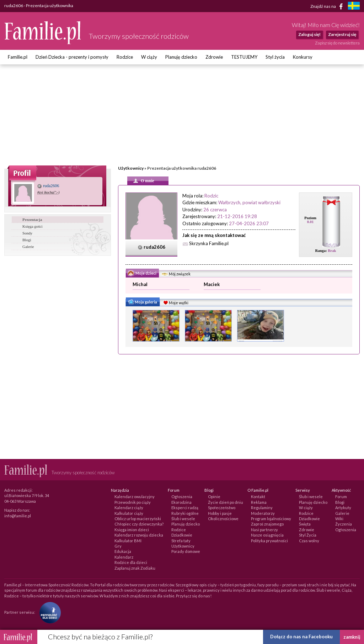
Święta (305, 524)
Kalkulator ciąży (129, 513)
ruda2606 (48, 186)
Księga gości (33, 226)
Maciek (212, 284)
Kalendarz (124, 557)
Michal (140, 284)
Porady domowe (186, 551)
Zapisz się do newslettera (337, 43)
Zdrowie (214, 57)
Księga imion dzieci (132, 530)
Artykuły (343, 508)
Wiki (339, 519)
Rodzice (125, 57)
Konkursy (303, 57)
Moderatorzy (263, 513)
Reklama (259, 502)
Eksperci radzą (185, 508)
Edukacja (123, 551)
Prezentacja (32, 220)
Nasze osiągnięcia (267, 535)
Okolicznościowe (223, 519)
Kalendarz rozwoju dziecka (139, 535)
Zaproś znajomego (267, 524)
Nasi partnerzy (264, 530)
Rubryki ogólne (185, 513)
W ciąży (149, 57)
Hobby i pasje (220, 513)
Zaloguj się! (309, 34)
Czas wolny (309, 541)
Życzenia (344, 524)
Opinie (214, 497)
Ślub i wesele (183, 519)
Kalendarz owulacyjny (135, 497)
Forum (341, 497)
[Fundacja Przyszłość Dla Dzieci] (48, 612)
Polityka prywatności (269, 541)
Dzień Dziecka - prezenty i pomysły (72, 57)
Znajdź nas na (328, 6)
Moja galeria (142, 303)
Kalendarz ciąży (129, 508)
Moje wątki (175, 303)
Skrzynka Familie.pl (209, 243)
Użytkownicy (131, 168)
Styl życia (275, 57)
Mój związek (176, 275)
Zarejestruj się (342, 34)
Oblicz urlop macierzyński (138, 519)
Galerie (28, 247)
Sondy (27, 233)
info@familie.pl (18, 516)
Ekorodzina (181, 502)
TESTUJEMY (244, 57)
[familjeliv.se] (354, 7)
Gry (118, 546)
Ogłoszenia (182, 497)
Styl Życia (308, 535)
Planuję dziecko (181, 57)
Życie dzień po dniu (226, 502)
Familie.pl (18, 57)
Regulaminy (262, 508)
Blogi (27, 240)
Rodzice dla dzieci (131, 562)
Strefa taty (181, 541)
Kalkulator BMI (128, 541)
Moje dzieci (142, 274)
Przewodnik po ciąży (133, 502)
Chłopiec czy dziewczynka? (139, 524)
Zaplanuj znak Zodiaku (135, 568)
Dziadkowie (182, 535)
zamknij (352, 637)
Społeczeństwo (222, 508)
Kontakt (258, 497)
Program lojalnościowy (271, 519)
